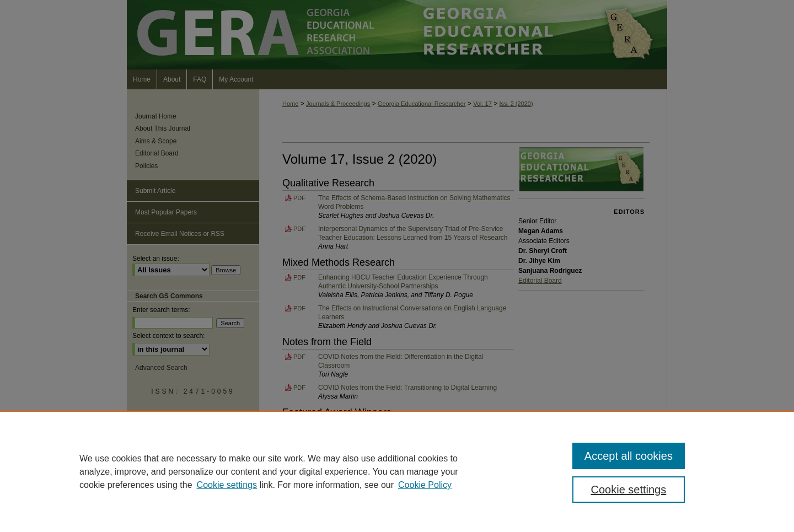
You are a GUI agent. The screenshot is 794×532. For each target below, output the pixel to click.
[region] (397, 471)
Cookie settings (227, 485)
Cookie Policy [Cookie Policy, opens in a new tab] (425, 485)
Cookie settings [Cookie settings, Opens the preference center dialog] (629, 490)
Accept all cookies (629, 456)
